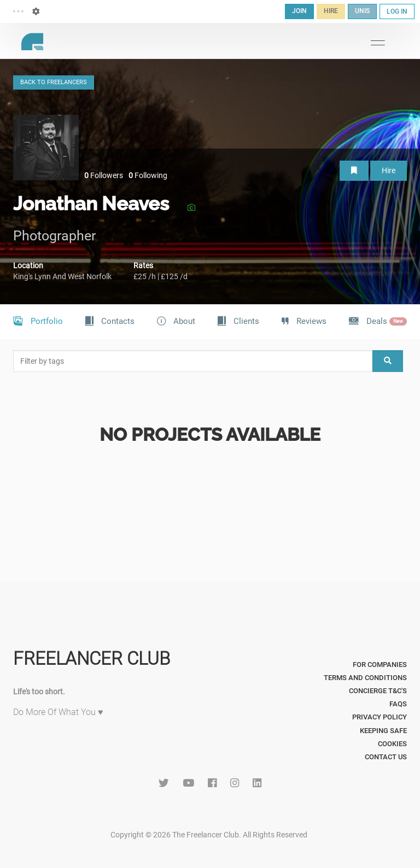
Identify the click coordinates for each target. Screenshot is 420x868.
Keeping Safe (383, 731)
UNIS (362, 11)
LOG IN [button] (397, 11)
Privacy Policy (380, 717)
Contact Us (386, 757)
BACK (54, 82)
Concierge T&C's (378, 691)
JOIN (299, 11)
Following (148, 175)
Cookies (392, 744)
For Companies (380, 665)
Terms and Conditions (365, 678)
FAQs (398, 704)
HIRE (331, 11)
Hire (389, 170)
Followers (104, 175)
